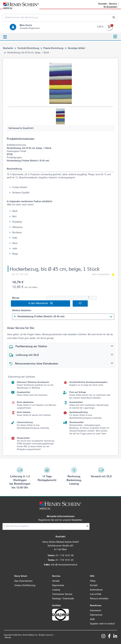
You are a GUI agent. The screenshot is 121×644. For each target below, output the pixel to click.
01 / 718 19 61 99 (65, 556)
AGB (92, 620)
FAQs (93, 581)
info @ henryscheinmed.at (64, 565)
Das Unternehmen (23, 581)
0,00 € (100, 27)
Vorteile (56, 581)
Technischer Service (62, 594)
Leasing (56, 590)
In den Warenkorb (41, 303)
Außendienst (96, 590)
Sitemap (8, 638)
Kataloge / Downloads (63, 599)
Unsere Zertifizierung (25, 586)
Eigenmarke (58, 586)
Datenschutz (96, 615)
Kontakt (94, 586)
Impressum (96, 611)
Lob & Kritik (96, 594)
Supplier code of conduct (102, 624)
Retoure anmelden (99, 599)
